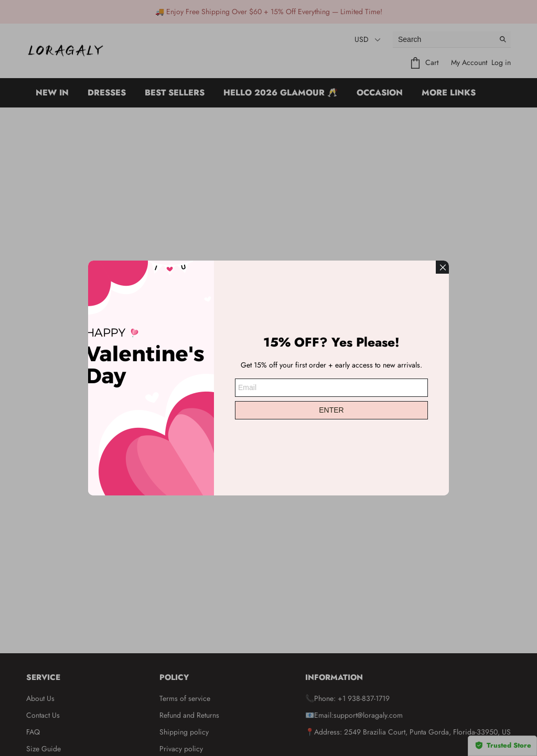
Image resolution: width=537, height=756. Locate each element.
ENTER (331, 409)
